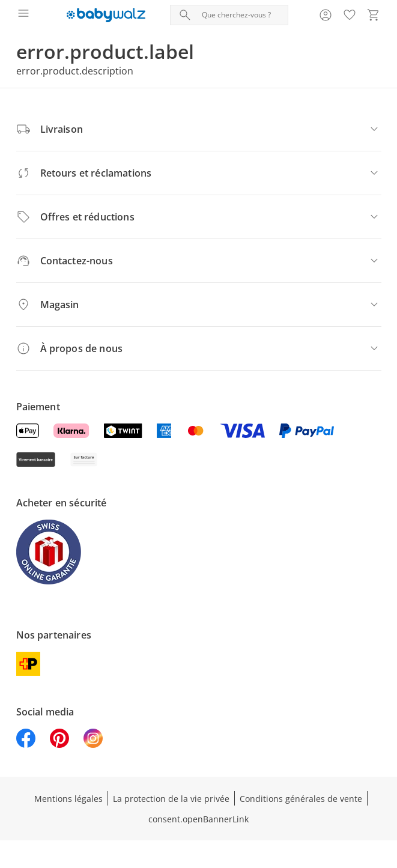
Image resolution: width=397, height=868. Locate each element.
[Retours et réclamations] (199, 173)
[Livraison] (199, 129)
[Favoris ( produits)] (350, 15)
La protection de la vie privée (171, 799)
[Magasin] (199, 305)
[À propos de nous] (199, 348)
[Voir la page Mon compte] (326, 15)
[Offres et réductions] (199, 217)
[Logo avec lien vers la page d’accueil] (106, 15)
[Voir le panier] (374, 15)
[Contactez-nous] (199, 261)
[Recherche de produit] (242, 15)
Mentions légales (68, 799)
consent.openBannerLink (198, 819)
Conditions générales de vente (301, 799)
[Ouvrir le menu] (23, 15)
